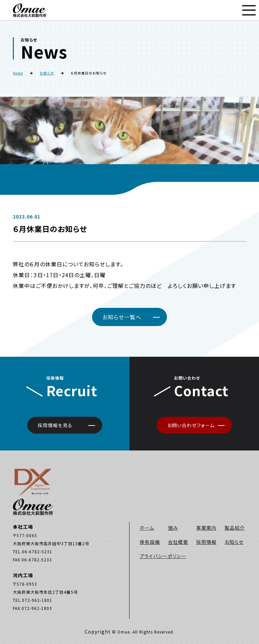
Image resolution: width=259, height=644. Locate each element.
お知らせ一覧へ (122, 317)
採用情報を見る (55, 425)
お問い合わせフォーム (191, 425)
